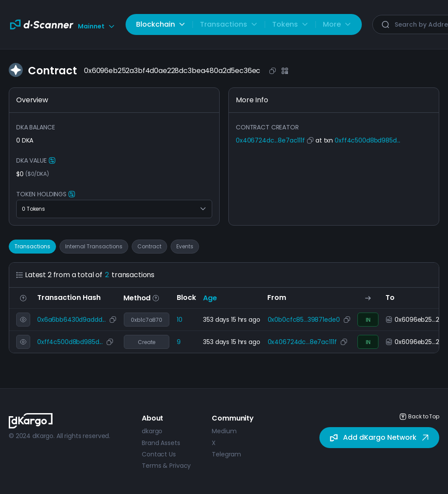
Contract (149, 246)
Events (185, 246)
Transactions (32, 246)
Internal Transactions (94, 246)
